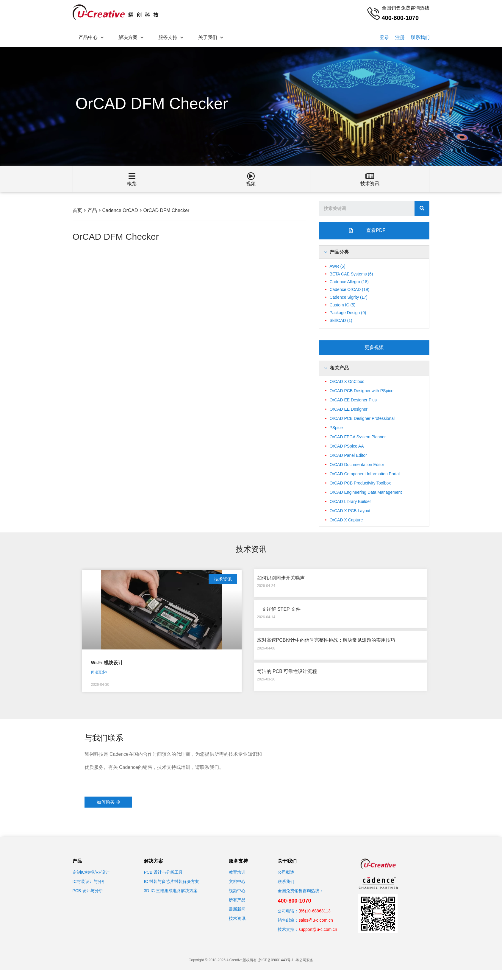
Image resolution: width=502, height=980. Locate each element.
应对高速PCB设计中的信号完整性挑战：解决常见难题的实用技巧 (326, 640)
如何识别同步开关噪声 (281, 578)
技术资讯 (370, 184)
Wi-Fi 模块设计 (107, 663)
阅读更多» (99, 672)
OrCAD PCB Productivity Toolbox (360, 483)
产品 (92, 210)
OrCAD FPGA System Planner (358, 437)
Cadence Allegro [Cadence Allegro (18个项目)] (349, 282)
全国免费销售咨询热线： (301, 891)
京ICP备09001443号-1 (276, 960)
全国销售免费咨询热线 (406, 8)
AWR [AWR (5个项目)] (337, 266)
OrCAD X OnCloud (347, 381)
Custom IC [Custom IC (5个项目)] (342, 305)
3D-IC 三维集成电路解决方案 (171, 891)
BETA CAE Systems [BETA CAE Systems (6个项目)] (351, 274)
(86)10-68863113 (314, 911)
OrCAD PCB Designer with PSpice (361, 391)
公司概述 (286, 872)
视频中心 (237, 891)
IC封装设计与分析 (89, 881)
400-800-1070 (294, 901)
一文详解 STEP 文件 (279, 609)
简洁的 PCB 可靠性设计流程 (287, 671)
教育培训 (237, 872)
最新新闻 (237, 909)
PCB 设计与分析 (88, 891)
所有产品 (237, 900)
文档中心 (237, 881)
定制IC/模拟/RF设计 (91, 872)
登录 (384, 37)
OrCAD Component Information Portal (365, 474)
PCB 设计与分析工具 (164, 872)
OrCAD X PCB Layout (350, 511)
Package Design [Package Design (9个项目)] (348, 313)
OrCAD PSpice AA (347, 446)
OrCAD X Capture (346, 520)
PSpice (336, 428)
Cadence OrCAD (120, 210)
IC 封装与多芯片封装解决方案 (172, 881)
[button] (374, 231)
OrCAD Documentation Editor (357, 465)
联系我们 (420, 37)
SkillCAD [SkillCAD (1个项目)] (341, 320)
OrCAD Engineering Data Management (366, 492)
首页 (77, 210)
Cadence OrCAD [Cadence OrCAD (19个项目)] (349, 289)
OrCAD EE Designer (348, 409)
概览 (132, 184)
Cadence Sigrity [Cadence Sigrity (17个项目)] (348, 297)
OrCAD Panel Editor (348, 455)
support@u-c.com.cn (318, 929)
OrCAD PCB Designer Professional (362, 418)
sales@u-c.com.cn (316, 920)
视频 (251, 184)
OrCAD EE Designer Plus (353, 400)
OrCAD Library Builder (350, 501)
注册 (400, 37)
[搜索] (422, 208)
